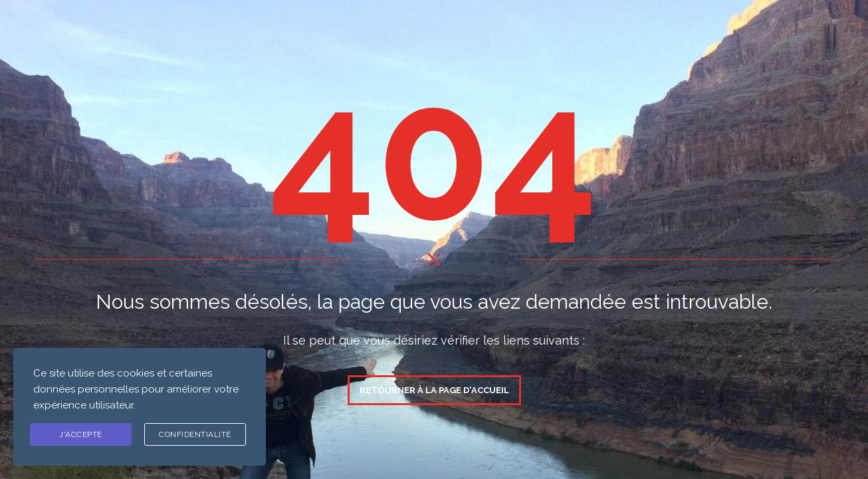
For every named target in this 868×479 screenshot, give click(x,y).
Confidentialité (195, 434)
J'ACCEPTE (81, 434)
